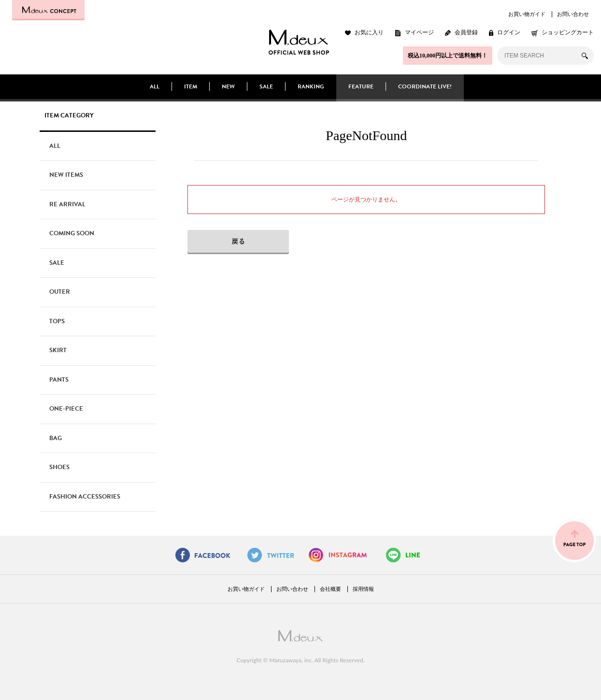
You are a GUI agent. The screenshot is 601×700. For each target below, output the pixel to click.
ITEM (191, 86)
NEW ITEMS (66, 175)
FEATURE (361, 86)
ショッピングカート (568, 32)
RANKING (311, 86)
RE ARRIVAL (67, 204)
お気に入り (369, 32)
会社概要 (330, 589)
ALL (155, 86)
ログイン (509, 32)
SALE (266, 86)
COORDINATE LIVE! (425, 86)
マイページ (419, 32)
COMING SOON (72, 233)
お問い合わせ (573, 14)
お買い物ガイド (527, 14)
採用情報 (363, 589)
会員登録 (466, 32)
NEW (228, 86)
